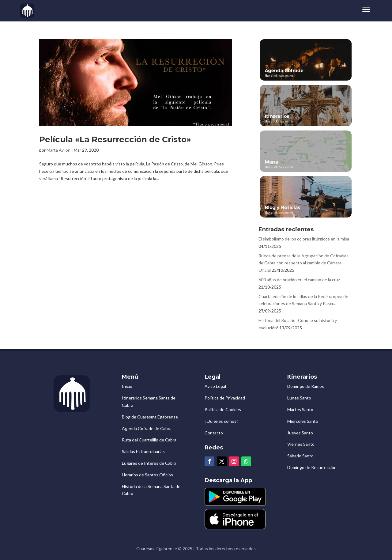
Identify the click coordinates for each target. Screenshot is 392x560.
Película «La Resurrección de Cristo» (115, 139)
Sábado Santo (300, 456)
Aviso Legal (215, 386)
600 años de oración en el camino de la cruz (299, 280)
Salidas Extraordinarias (143, 451)
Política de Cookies (223, 409)
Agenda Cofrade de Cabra (147, 428)
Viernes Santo (301, 444)
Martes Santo (300, 409)
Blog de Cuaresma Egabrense (150, 417)
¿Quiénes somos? (221, 421)
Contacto (214, 433)
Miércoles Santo (303, 421)
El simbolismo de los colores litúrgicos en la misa (304, 239)
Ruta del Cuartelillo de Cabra (149, 440)
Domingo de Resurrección (312, 467)
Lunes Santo (299, 398)
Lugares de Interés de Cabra (149, 463)
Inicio (127, 386)
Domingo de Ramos (306, 386)
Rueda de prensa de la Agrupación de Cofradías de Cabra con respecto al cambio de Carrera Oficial (303, 263)
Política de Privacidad (225, 398)
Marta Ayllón (58, 150)
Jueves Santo (300, 433)
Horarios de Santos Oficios (147, 475)
